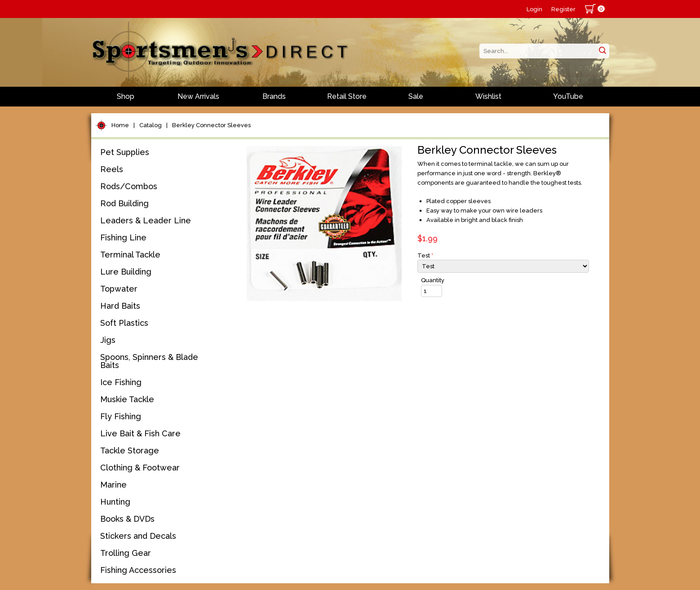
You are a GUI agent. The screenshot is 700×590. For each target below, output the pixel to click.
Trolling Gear (126, 553)
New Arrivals (198, 96)
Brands (274, 96)
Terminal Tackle (130, 255)
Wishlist (488, 96)
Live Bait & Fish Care (140, 433)
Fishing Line (123, 237)
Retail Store (347, 96)
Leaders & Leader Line (146, 220)
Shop (126, 96)
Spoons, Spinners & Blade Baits (149, 361)
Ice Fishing (121, 382)
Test (425, 255)
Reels (112, 169)
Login (534, 9)
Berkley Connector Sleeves (211, 125)
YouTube (568, 96)
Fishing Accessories (138, 570)
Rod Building (124, 203)
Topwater (119, 289)
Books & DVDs (127, 519)
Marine (113, 485)
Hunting (115, 502)
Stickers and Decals (138, 536)
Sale (416, 96)
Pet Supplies (125, 152)
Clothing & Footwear (140, 468)
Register (563, 9)
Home (120, 125)
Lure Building (126, 272)
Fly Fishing (121, 416)
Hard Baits (120, 306)
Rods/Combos (129, 186)
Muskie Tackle (127, 399)
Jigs (108, 340)
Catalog (151, 125)
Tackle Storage (130, 450)
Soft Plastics (124, 323)
